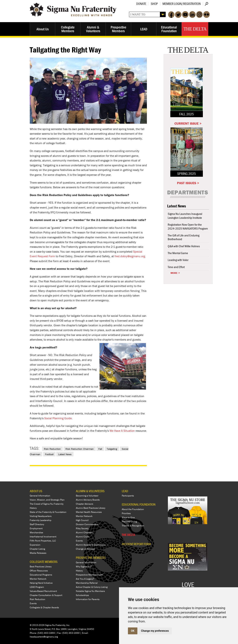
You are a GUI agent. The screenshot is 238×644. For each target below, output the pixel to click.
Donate (141, 4)
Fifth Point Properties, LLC (43, 541)
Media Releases (38, 553)
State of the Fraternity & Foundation (48, 512)
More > (175, 273)
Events (33, 603)
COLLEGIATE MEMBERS (44, 562)
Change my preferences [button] (155, 631)
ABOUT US (36, 491)
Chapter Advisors (85, 504)
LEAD (144, 29)
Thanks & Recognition (133, 526)
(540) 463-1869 (46, 633)
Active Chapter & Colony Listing (92, 587)
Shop (154, 4)
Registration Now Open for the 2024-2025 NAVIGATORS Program (188, 226)
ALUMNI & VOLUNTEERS (90, 491)
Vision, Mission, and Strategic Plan (47, 500)
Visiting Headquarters (41, 516)
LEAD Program (37, 587)
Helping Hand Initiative (41, 583)
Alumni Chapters (84, 532)
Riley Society (82, 528)
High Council (82, 520)
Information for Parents (88, 599)
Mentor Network (38, 579)
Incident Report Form (136, 544)
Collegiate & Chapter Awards (44, 607)
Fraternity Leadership (41, 520)
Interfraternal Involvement (43, 537)
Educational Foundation (169, 29)
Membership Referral (87, 583)
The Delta (195, 29)
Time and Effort (176, 267)
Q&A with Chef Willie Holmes (184, 246)
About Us (43, 29)
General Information (40, 496)
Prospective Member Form (89, 575)
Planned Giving (129, 522)
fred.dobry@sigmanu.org (130, 256)
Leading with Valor (178, 260)
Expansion (35, 545)
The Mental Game (178, 253)
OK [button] (133, 631)
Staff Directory (37, 524)
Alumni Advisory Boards (88, 500)
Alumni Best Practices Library (91, 508)
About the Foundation (133, 509)
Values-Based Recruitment (43, 591)
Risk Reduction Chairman (80, 449)
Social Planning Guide (58, 418)
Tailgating (112, 449)
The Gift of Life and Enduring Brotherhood (184, 237)
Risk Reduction (52, 449)
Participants (128, 496)
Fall (100, 449)
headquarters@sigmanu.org (44, 637)
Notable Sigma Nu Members (90, 591)
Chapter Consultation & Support (46, 595)
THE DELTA (128, 535)
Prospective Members (118, 29)
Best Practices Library (41, 567)
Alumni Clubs (83, 537)
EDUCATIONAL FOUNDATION (139, 504)
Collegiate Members (68, 29)
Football (49, 454)
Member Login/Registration (182, 4)
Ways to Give (128, 517)
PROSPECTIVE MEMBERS (91, 558)
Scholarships (82, 595)
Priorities (126, 513)
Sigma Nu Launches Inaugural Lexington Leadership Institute (185, 216)
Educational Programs (41, 575)
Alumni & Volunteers (93, 29)
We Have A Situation (122, 431)
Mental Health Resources (89, 512)
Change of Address (85, 549)
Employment (36, 528)
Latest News (65, 454)
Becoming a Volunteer (87, 496)
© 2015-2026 (37, 625)
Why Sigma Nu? (84, 567)
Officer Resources (39, 571)
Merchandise (36, 532)
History (33, 508)
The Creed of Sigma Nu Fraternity (47, 504)
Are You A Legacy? (85, 579)
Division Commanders (87, 524)
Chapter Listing (37, 549)
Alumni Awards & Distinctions (91, 545)
